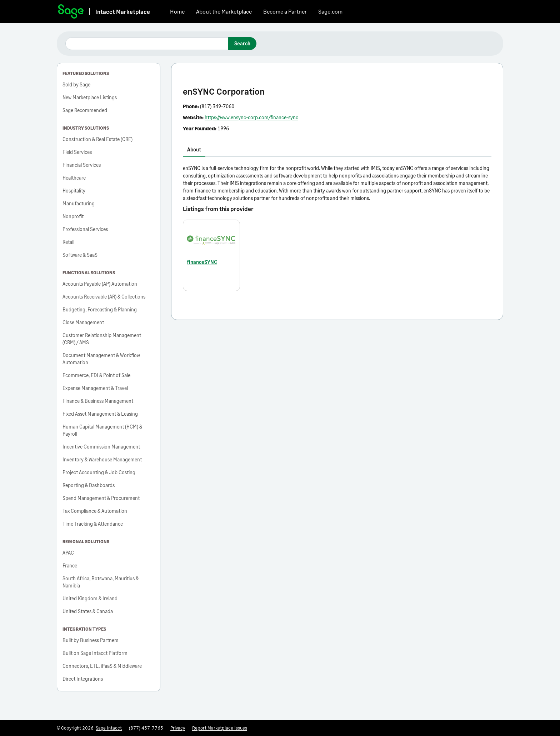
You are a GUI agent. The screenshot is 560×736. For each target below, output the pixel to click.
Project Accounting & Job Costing (99, 472)
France (70, 565)
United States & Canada (88, 611)
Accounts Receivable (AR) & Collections (104, 297)
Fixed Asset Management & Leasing (100, 414)
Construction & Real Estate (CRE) (97, 139)
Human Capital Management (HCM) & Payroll (102, 430)
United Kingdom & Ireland (90, 598)
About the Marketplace (224, 11)
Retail (68, 242)
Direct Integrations (83, 679)
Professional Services (85, 229)
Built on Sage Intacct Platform (95, 653)
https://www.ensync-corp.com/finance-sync (251, 117)
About (194, 149)
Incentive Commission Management (101, 447)
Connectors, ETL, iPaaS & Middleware (102, 666)
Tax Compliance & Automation (95, 511)
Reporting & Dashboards (89, 485)
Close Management (83, 322)
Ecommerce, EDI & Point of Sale (96, 375)
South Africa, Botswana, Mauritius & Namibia (101, 582)
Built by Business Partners (90, 640)
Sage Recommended (85, 110)
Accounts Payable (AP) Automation (100, 284)
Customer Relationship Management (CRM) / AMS (102, 339)
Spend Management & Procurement (101, 498)
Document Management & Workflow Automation (101, 359)
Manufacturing (79, 203)
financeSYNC (202, 262)
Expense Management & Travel (95, 388)
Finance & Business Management (98, 401)
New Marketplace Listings (90, 97)
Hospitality (74, 191)
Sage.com (330, 11)
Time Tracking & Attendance (93, 524)
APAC (68, 553)
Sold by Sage (76, 84)
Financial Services (82, 165)
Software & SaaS (80, 255)
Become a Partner (285, 11)
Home (177, 11)
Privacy (178, 728)
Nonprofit (73, 216)
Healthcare (74, 178)
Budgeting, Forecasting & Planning (100, 309)
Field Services (77, 152)
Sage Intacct (109, 728)
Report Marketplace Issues (220, 728)
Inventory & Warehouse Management (102, 459)
